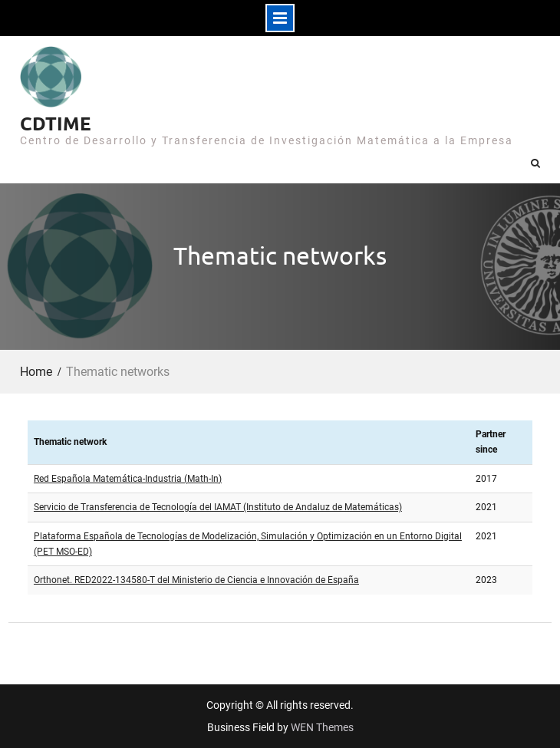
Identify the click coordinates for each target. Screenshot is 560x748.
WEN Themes (322, 727)
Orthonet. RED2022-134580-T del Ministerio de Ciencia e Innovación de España (196, 580)
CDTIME (56, 123)
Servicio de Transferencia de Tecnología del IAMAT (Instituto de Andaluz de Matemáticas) (218, 507)
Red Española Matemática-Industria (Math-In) (128, 479)
